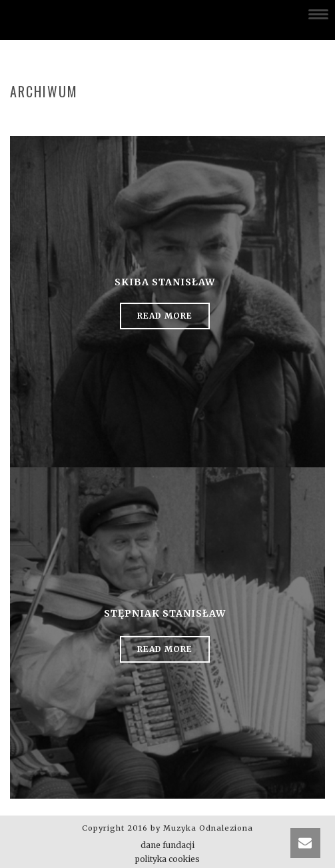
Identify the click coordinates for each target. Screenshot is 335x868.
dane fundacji (167, 845)
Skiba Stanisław (165, 282)
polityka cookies (167, 859)
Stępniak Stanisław (165, 613)
